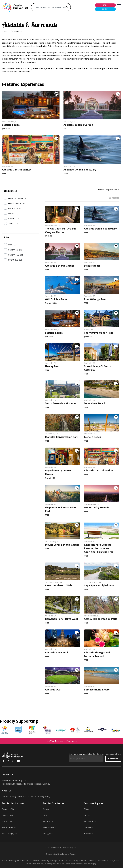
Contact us (89, 827)
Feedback (88, 833)
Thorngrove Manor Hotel (99, 333)
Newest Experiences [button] (108, 189)
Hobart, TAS (8, 821)
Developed (62, 854)
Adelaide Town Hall (56, 652)
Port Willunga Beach (96, 299)
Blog (14, 796)
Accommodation (17, 198)
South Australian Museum (60, 403)
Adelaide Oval (53, 690)
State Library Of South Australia (97, 368)
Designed (50, 854)
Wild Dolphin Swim (56, 299)
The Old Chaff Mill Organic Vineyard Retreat (61, 230)
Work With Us (90, 821)
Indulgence (48, 833)
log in (105, 9)
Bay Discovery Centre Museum (58, 472)
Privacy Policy (44, 796)
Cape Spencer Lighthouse (99, 585)
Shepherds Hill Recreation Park (60, 509)
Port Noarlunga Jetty (97, 690)
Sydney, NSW (8, 809)
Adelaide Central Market (17, 170)
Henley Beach (53, 366)
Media (87, 815)
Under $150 (15, 255)
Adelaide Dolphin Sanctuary (80, 170)
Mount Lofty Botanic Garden (62, 545)
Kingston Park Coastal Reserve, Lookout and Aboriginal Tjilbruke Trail (99, 548)
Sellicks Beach (92, 266)
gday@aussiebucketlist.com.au (36, 784)
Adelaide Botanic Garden (78, 125)
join (105, 5)
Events (13, 213)
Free (13, 245)
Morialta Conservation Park (62, 437)
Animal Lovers (16, 203)
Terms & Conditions (27, 796)
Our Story (6, 796)
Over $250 (15, 260)
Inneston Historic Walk (59, 585)
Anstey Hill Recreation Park (100, 619)
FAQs (86, 809)
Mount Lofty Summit (97, 507)
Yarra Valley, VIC (9, 827)
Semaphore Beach (95, 403)
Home (5, 31)
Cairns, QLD (7, 815)
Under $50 (15, 250)
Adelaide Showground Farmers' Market (97, 654)
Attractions (16, 208)
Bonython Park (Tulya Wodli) (62, 619)
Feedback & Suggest (11, 784)
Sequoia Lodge (11, 125)
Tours (13, 223)
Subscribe (113, 759)
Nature (14, 218)
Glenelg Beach (92, 437)
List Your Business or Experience (62, 741)
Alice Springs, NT (10, 833)
